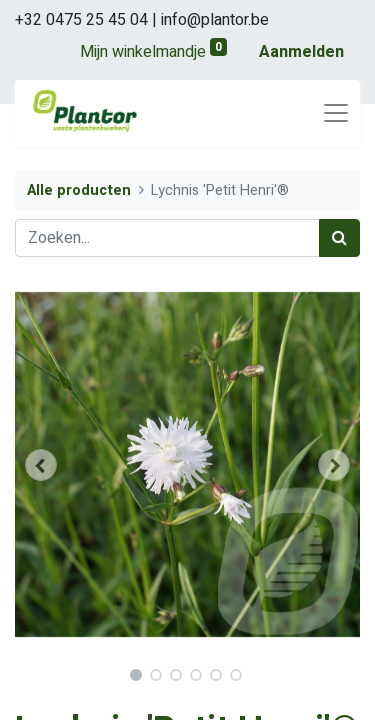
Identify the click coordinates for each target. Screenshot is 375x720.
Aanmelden (301, 52)
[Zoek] (339, 238)
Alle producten (79, 190)
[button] (41, 465)
